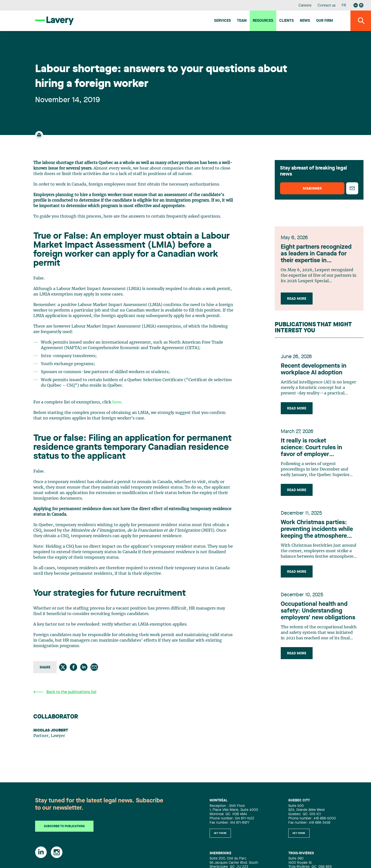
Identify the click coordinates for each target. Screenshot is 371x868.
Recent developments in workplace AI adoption (314, 370)
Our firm (324, 21)
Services (222, 21)
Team (242, 21)
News (305, 21)
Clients (287, 21)
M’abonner (312, 189)
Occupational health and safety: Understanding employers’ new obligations (318, 611)
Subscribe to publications (64, 826)
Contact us (327, 6)
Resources (263, 21)
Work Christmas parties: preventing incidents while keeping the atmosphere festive (317, 530)
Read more (297, 299)
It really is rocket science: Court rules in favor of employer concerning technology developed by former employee (313, 448)
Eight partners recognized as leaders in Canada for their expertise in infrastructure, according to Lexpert (319, 254)
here (117, 402)
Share (45, 667)
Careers (305, 6)
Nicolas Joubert (51, 731)
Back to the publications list (65, 692)
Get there (220, 833)
